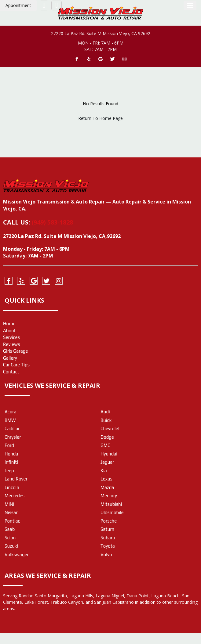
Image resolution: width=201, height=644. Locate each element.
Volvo (106, 554)
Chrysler (13, 437)
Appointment (18, 5)
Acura (11, 412)
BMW (10, 420)
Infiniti (11, 462)
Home (9, 324)
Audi (105, 412)
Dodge (107, 437)
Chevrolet (110, 428)
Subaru (108, 538)
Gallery (10, 358)
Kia (104, 471)
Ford (9, 445)
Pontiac (12, 521)
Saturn (107, 529)
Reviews (11, 344)
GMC (105, 445)
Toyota (108, 546)
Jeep (9, 471)
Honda (11, 454)
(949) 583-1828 (52, 222)
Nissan (12, 512)
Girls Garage (15, 351)
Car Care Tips (16, 365)
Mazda (107, 487)
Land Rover (16, 479)
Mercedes (15, 496)
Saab (10, 529)
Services (11, 337)
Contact (11, 372)
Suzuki (11, 546)
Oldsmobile (112, 512)
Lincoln (12, 487)
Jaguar (107, 462)
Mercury (109, 496)
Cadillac (12, 428)
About (9, 331)
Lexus (106, 479)
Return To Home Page (100, 118)
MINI (9, 504)
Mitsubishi (111, 504)
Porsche (109, 521)
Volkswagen (17, 554)
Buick (106, 420)
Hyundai (109, 454)
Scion (10, 538)
